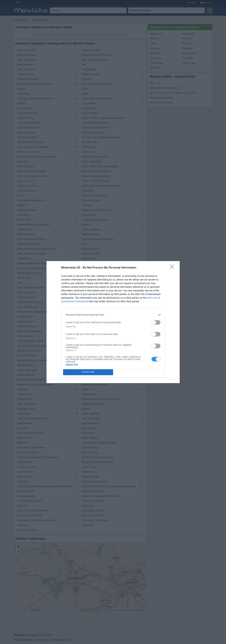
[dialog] (113, 322)
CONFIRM (88, 372)
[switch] (156, 322)
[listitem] (113, 315)
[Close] (173, 268)
